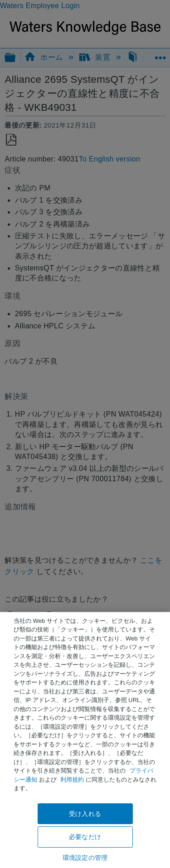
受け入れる (85, 814)
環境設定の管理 (85, 858)
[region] (85, 740)
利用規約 (72, 780)
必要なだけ (85, 837)
